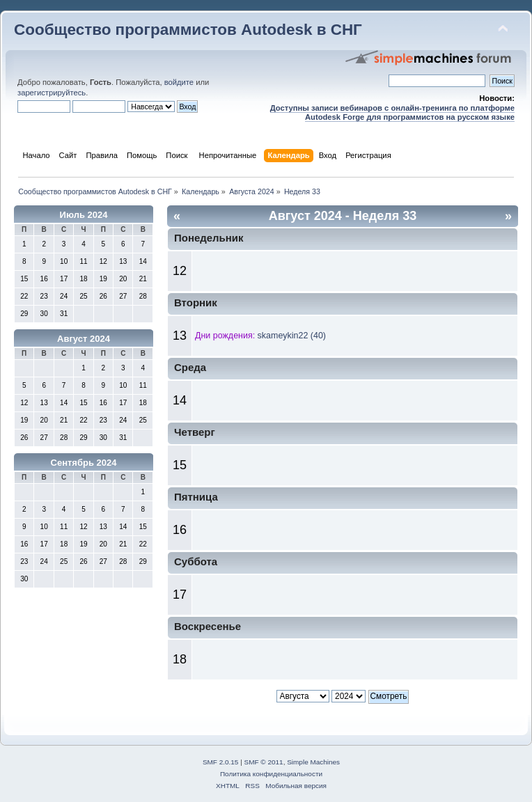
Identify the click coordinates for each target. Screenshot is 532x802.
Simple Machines (313, 762)
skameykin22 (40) (292, 336)
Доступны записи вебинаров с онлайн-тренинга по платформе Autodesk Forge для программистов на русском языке (392, 112)
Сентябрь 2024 (84, 463)
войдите (179, 82)
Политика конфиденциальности (271, 774)
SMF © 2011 (264, 762)
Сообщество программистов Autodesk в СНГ (188, 30)
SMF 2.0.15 (221, 762)
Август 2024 (84, 339)
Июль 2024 (84, 215)
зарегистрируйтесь (52, 93)
